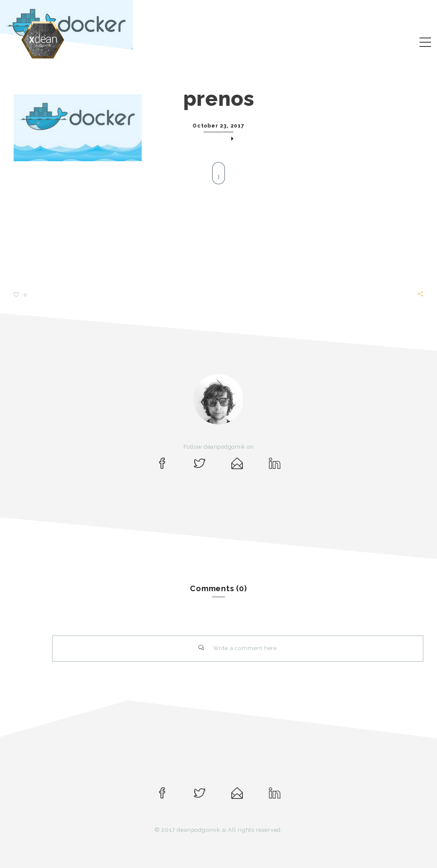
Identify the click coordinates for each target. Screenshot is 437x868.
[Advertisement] (218, 229)
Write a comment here (238, 648)
